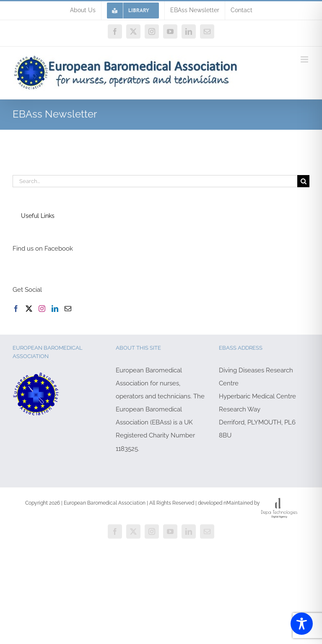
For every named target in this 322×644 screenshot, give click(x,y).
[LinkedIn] (55, 309)
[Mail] (68, 309)
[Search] (303, 181)
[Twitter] (29, 309)
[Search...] (155, 181)
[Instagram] (42, 309)
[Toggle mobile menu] (305, 59)
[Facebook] (16, 309)
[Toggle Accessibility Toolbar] (302, 624)
